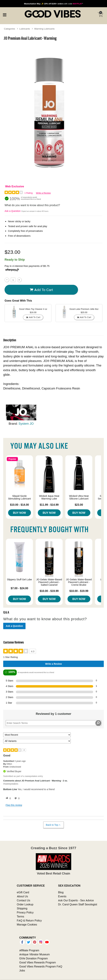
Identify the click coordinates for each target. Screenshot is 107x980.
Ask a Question (13, 211)
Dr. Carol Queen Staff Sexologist (78, 904)
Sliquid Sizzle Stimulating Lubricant (19, 497)
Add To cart (41, 290)
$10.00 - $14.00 (19, 505)
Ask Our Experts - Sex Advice (76, 900)
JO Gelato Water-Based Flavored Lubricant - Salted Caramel (49, 582)
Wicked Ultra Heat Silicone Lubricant (79, 497)
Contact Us (24, 900)
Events (62, 896)
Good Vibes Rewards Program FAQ (41, 966)
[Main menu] (5, 14)
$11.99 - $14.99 (49, 505)
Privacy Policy (25, 912)
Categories (9, 29)
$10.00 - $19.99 (49, 591)
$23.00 (79, 505)
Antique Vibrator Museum (35, 954)
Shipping (22, 908)
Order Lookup (25, 904)
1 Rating (29, 193)
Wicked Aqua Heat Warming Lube (49, 497)
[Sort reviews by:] (37, 735)
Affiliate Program (29, 950)
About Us (22, 896)
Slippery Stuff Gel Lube (19, 579)
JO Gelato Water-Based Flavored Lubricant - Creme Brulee (79, 582)
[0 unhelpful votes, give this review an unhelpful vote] (16, 798)
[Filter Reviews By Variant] (37, 741)
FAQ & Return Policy (29, 920)
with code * (53, 4)
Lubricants (25, 29)
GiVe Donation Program (34, 958)
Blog (61, 892)
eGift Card (23, 892)
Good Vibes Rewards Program (38, 962)
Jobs (22, 970)
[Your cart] (100, 15)
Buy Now (19, 513)
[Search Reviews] (53, 723)
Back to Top (53, 825)
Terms (21, 916)
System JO (26, 424)
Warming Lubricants (44, 29)
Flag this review (14, 805)
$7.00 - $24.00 (19, 588)
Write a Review (43, 193)
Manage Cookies (27, 924)
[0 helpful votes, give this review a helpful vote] (8, 798)
